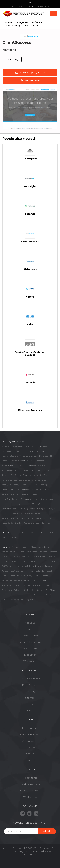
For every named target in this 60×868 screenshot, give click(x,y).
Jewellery (46, 523)
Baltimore (43, 552)
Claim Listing (12, 59)
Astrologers (6, 485)
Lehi (23, 571)
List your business (30, 735)
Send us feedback (30, 784)
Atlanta (15, 547)
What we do (30, 797)
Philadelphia (7, 590)
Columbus (41, 557)
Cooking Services (43, 518)
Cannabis (29, 446)
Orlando (17, 585)
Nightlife (42, 466)
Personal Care (7, 451)
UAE (4, 537)
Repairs (5, 475)
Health (4, 461)
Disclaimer (30, 655)
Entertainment (8, 466)
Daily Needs (29, 470)
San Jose (19, 595)
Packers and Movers (32, 523)
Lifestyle (19, 466)
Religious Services (23, 504)
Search (30, 754)
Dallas (4, 561)
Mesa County (26, 576)
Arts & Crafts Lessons (10, 499)
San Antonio (52, 595)
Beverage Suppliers (32, 513)
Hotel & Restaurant (10, 456)
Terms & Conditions (30, 642)
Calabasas (53, 552)
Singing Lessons (47, 499)
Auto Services (7, 470)
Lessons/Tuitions (42, 489)
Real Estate (34, 451)
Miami (36, 576)
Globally (15, 533)
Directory (30, 691)
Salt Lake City (29, 590)
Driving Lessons (39, 504)
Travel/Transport (18, 461)
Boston (47, 547)
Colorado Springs (18, 557)
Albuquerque (37, 547)
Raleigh (17, 590)
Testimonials (30, 648)
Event (46, 475)
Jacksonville (50, 566)
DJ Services (32, 485)
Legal (43, 451)
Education (31, 442)
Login (30, 760)
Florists (30, 518)
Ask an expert (30, 741)
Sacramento (39, 595)
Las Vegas (15, 571)
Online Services (21, 451)
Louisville (6, 576)
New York (42, 580)
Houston (16, 566)
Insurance (25, 494)
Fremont (43, 561)
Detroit (33, 561)
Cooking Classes (19, 485)
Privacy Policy (30, 636)
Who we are (30, 661)
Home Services (42, 470)
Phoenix (36, 585)
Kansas (5, 571)
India (32, 533)
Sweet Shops (16, 513)
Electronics (41, 461)
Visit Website (30, 80)
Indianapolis (38, 566)
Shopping (27, 475)
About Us (30, 623)
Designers (43, 456)
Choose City (43, 6)
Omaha (27, 585)
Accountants (7, 523)
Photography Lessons (30, 499)
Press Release (30, 685)
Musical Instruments (10, 494)
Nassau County (30, 580)
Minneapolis (7, 580)
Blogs (30, 704)
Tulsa (4, 600)
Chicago (5, 557)
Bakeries (18, 523)
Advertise (30, 747)
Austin (24, 547)
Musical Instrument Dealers (13, 518)
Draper (23, 561)
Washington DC (28, 600)
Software (21, 442)
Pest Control (16, 475)
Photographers (41, 446)
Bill (51, 456)
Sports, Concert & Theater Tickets (32, 480)
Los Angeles (35, 571)
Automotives (31, 466)
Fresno (52, 561)
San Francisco (8, 595)
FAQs (30, 711)
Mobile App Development (12, 446)
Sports (34, 494)
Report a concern (30, 791)
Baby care (53, 509)
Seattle (39, 590)
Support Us (30, 629)
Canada (14, 537)
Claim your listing (30, 728)
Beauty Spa (42, 509)
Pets (17, 470)
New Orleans (7, 585)
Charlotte (31, 557)
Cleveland (51, 557)
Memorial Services (9, 480)
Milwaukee (48, 576)
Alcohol (30, 461)
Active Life (38, 475)
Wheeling (15, 600)
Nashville (18, 580)
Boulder (20, 552)
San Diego (50, 590)
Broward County (8, 552)
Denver (14, 561)
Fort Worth (6, 566)
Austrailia (53, 533)
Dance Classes (8, 504)
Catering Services (9, 509)
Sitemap (30, 698)
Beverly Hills (32, 552)
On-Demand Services (28, 456)
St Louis (28, 595)
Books (4, 513)
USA (23, 533)
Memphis (15, 576)
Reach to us (30, 778)
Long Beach (47, 571)
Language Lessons (25, 489)
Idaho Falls (26, 566)
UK (41, 533)
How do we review (30, 679)
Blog (13, 6)
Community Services (27, 509)
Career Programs (8, 489)
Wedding (43, 485)
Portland (46, 585)
